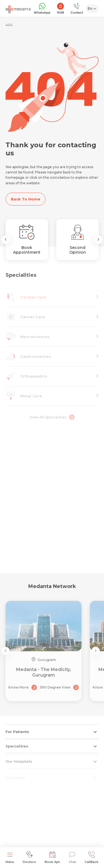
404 (9, 25)
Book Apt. (53, 858)
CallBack (92, 858)
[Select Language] (92, 9)
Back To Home (26, 199)
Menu (10, 858)
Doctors (29, 858)
